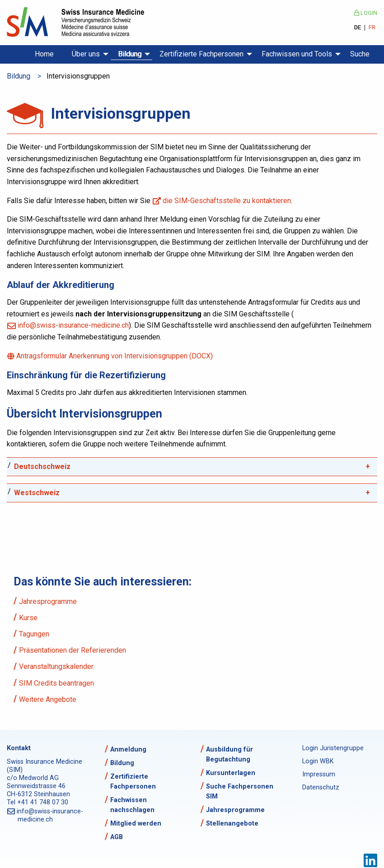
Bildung (130, 54)
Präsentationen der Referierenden (73, 650)
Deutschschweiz (42, 466)
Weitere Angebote (48, 699)
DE (358, 28)
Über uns (86, 54)
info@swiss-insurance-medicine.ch (73, 325)
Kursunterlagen (231, 773)
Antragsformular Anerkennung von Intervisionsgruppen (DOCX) (115, 356)
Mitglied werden (136, 824)
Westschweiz (37, 493)
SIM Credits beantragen (56, 683)
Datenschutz (321, 787)
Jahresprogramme (48, 601)
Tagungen (34, 634)
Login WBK (318, 761)
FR (372, 28)
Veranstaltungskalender (56, 666)
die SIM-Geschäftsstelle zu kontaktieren (227, 201)
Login (366, 13)
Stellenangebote (232, 824)
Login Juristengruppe (324, 748)
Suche (360, 54)
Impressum (319, 774)
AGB (117, 837)
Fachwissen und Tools (297, 54)
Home (44, 54)
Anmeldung (128, 750)
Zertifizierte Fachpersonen (201, 54)
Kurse (28, 618)
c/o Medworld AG (33, 778)
